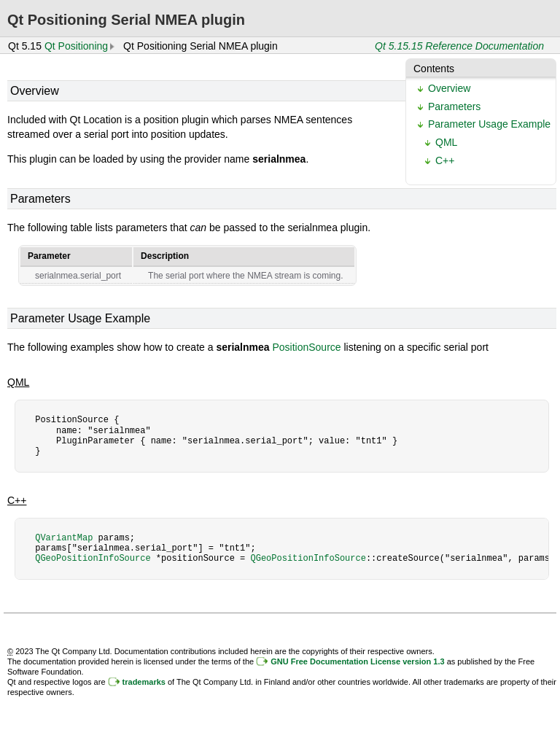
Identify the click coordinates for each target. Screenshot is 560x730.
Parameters (454, 106)
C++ (445, 160)
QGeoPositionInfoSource (93, 558)
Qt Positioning (76, 46)
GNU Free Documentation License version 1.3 (357, 661)
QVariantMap (64, 538)
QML (446, 142)
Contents (434, 69)
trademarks (144, 682)
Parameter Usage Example (489, 124)
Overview (449, 88)
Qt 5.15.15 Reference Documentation (459, 46)
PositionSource (306, 347)
